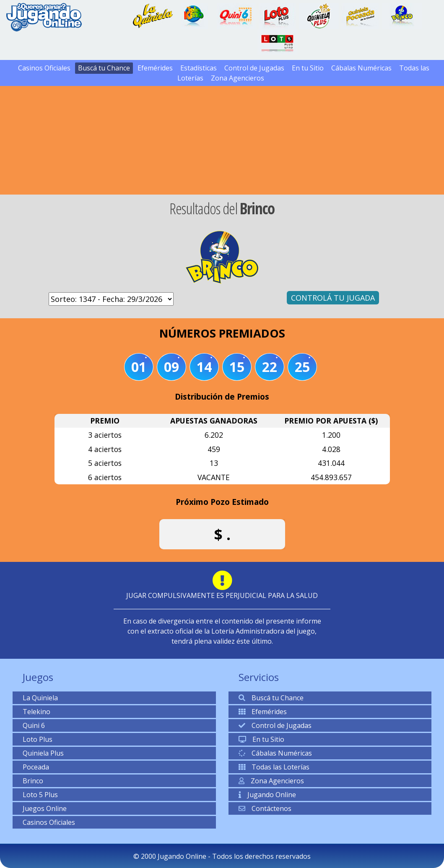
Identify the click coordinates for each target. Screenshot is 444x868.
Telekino (36, 712)
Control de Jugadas (254, 68)
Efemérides (155, 68)
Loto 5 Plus (40, 795)
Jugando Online (267, 795)
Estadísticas (199, 68)
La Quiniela (40, 698)
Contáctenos (265, 808)
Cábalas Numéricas (361, 68)
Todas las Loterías (274, 767)
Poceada (36, 767)
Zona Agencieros (238, 78)
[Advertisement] (222, 127)
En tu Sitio (308, 68)
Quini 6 (34, 725)
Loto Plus (38, 739)
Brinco (33, 781)
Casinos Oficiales (44, 68)
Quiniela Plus (43, 753)
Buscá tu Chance (104, 68)
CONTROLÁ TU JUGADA (333, 298)
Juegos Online (45, 808)
